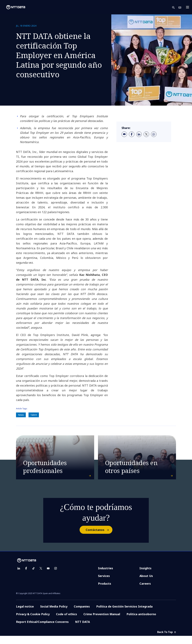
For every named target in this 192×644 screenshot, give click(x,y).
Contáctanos (99, 538)
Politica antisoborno (141, 622)
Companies (82, 615)
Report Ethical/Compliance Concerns (42, 630)
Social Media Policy (54, 615)
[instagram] (56, 576)
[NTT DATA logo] (13, 7)
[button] (175, 7)
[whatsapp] (154, 134)
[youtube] (48, 576)
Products (105, 592)
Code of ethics (67, 622)
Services (104, 584)
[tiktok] (33, 576)
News (21, 415)
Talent (34, 415)
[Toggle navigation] (188, 7)
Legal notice (25, 615)
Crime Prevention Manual (102, 622)
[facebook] (132, 134)
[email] (124, 134)
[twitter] (146, 134)
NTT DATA (82, 630)
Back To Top (167, 640)
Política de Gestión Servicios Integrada (124, 615)
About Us (146, 584)
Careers (145, 592)
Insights (145, 576)
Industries (106, 576)
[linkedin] (139, 134)
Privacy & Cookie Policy (33, 622)
